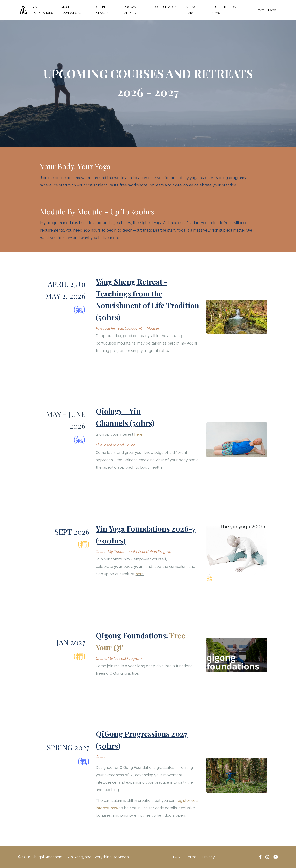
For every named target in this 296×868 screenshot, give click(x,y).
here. (140, 574)
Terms (191, 857)
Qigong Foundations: (132, 635)
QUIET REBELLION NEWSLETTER (224, 10)
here (138, 434)
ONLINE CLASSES (102, 10)
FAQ (177, 857)
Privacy (208, 857)
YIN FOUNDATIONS (43, 10)
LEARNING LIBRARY (189, 10)
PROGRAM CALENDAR (130, 10)
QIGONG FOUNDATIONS (71, 10)
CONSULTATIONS (167, 7)
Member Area (267, 10)
